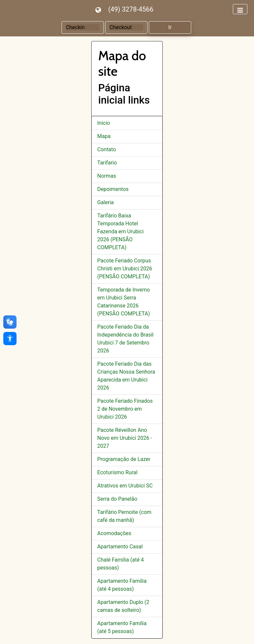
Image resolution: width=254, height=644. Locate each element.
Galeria (106, 202)
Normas (107, 176)
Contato (107, 149)
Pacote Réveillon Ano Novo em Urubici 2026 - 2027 (125, 438)
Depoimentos (113, 189)
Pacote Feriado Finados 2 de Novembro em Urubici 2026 (125, 409)
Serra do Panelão (117, 499)
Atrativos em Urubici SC (125, 486)
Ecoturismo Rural (117, 472)
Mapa (104, 136)
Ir (170, 27)
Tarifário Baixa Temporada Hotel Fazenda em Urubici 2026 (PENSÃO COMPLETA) (120, 231)
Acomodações (114, 533)
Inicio (104, 123)
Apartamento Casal (120, 547)
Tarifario (107, 163)
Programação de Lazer (124, 459)
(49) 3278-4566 (131, 9)
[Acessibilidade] (10, 339)
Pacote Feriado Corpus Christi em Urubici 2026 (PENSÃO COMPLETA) (125, 269)
